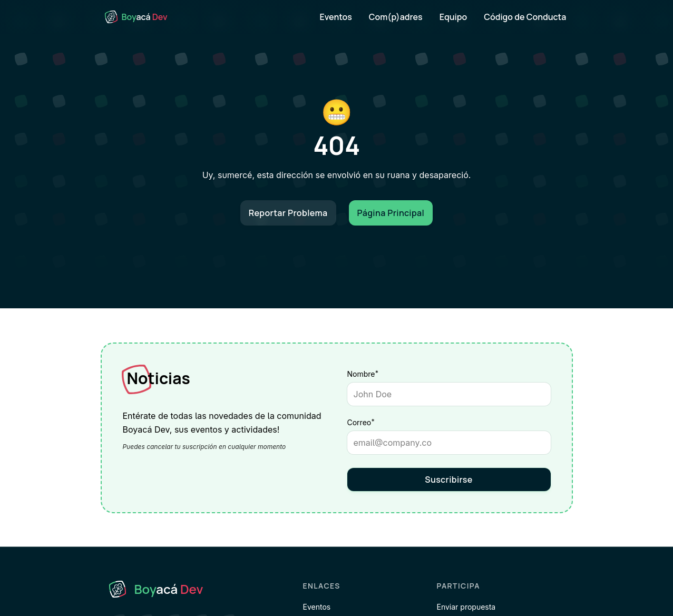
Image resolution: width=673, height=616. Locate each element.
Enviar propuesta (466, 607)
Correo (380, 422)
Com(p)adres (396, 17)
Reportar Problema (288, 213)
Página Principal (391, 213)
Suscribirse (449, 480)
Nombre (363, 374)
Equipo (453, 17)
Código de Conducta (525, 17)
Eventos (336, 17)
